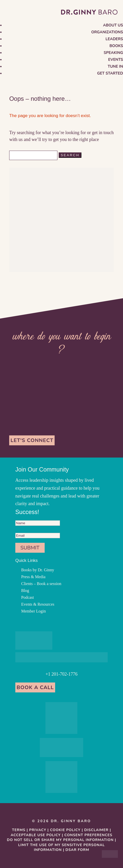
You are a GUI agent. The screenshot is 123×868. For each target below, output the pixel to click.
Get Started (110, 73)
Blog (25, 590)
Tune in (115, 66)
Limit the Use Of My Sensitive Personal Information (61, 848)
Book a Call (35, 687)
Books (116, 46)
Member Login (33, 611)
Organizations (107, 32)
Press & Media (33, 577)
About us (113, 25)
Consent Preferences (88, 835)
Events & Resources (38, 604)
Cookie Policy (65, 830)
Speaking (113, 53)
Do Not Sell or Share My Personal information (60, 840)
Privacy (38, 830)
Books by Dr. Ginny (38, 570)
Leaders (114, 39)
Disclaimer (96, 830)
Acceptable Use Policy (36, 835)
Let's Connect (32, 440)
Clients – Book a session (41, 584)
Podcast (28, 597)
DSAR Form (77, 850)
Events (116, 60)
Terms (19, 830)
